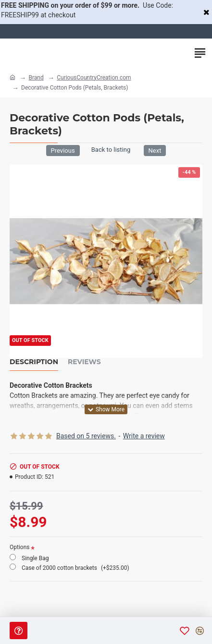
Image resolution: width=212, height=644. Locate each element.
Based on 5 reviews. (86, 436)
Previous (63, 151)
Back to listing (111, 150)
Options (20, 547)
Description (34, 362)
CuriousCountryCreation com (94, 78)
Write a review (144, 436)
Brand (36, 78)
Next (155, 151)
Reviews (84, 362)
